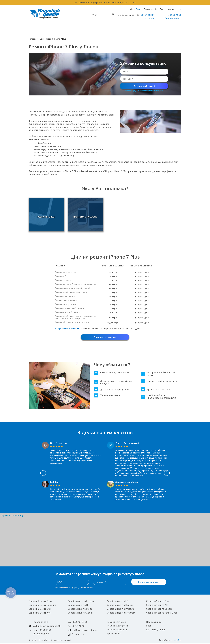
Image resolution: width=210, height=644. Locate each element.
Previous (31, 473)
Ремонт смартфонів (129, 27)
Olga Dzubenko (58, 443)
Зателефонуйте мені (144, 86)
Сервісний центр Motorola (121, 613)
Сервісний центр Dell (40, 609)
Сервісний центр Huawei (120, 605)
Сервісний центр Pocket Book (162, 613)
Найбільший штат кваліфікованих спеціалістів (159, 397)
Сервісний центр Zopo (158, 602)
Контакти (171, 9)
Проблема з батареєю (80, 218)
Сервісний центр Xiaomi (80, 613)
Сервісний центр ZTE (157, 605)
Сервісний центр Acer (40, 613)
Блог (162, 9)
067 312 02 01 (148, 15)
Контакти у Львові (156, 630)
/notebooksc (78, 635)
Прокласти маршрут (13, 516)
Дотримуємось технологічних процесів (113, 383)
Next (179, 473)
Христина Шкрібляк (127, 482)
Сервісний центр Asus (40, 602)
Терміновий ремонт (108, 396)
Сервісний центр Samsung (43, 605)
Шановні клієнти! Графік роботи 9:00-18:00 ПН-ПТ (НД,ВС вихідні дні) (105, 3)
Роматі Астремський (127, 443)
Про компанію (151, 9)
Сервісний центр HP (79, 605)
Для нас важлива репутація (111, 390)
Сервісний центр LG (118, 602)
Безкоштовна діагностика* (111, 373)
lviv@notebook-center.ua (85, 631)
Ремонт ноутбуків (49, 29)
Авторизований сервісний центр (158, 374)
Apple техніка (86, 29)
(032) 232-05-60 (80, 622)
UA (180, 9)
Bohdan (54, 482)
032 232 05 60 (148, 18)
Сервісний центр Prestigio (121, 609)
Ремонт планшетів (128, 30)
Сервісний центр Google (159, 609)
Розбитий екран (46, 218)
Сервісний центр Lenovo (81, 602)
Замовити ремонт (105, 337)
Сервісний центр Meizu (80, 609)
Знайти (113, 14)
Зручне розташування (155, 390)
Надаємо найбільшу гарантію (159, 381)
